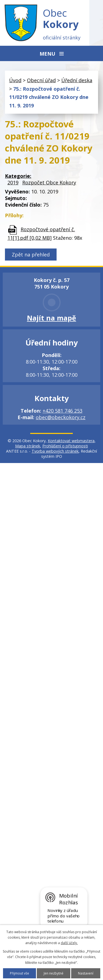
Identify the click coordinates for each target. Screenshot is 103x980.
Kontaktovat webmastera (71, 441)
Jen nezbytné (54, 973)
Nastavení (86, 973)
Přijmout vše (20, 973)
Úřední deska (77, 80)
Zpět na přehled (31, 255)
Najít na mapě (51, 318)
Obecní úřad (41, 80)
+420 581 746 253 (62, 411)
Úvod (15, 80)
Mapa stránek (28, 446)
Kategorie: (18, 176)
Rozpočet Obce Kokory (49, 182)
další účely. (69, 943)
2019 (13, 182)
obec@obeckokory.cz (61, 417)
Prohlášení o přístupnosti (65, 446)
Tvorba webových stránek (55, 451)
